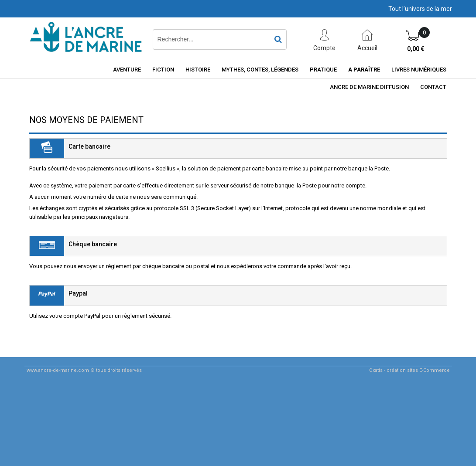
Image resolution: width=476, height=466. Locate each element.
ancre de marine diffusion (369, 87)
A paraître (364, 70)
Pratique (323, 70)
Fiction (163, 70)
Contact (433, 87)
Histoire (198, 70)
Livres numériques (419, 70)
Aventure (127, 70)
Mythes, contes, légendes (260, 70)
